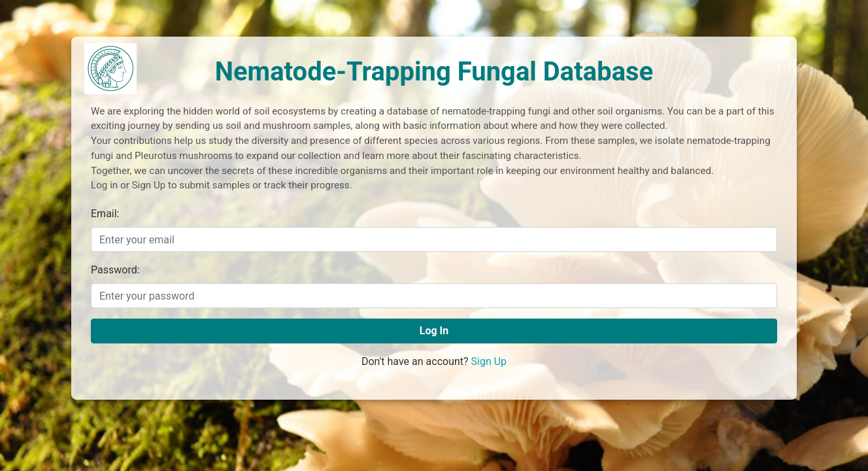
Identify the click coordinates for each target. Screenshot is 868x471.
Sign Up (489, 361)
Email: (105, 214)
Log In (434, 331)
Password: (115, 270)
